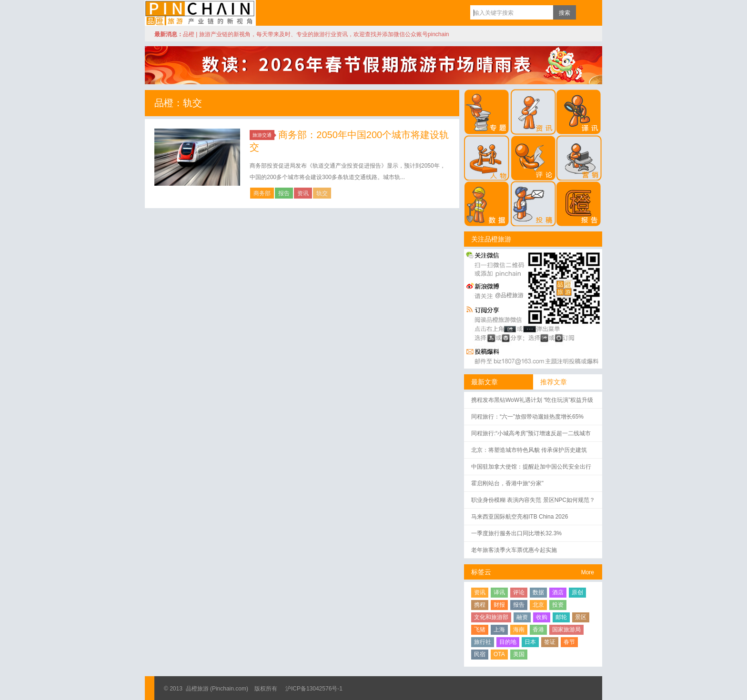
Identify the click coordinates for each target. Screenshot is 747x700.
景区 (581, 617)
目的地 (508, 642)
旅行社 (483, 642)
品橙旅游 (200, 13)
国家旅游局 (566, 630)
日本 (530, 642)
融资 (522, 617)
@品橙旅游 (509, 295)
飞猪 (480, 630)
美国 (519, 654)
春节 (569, 642)
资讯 (303, 193)
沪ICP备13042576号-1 (314, 689)
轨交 (322, 193)
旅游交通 (263, 135)
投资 (558, 605)
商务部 (262, 193)
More (588, 572)
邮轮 (561, 617)
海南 (519, 630)
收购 (542, 617)
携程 (480, 605)
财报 (499, 605)
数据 (538, 592)
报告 (284, 193)
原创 (577, 592)
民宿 (480, 654)
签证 (550, 642)
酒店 (558, 592)
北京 (538, 605)
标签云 (481, 572)
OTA (499, 654)
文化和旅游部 (491, 617)
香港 (538, 630)
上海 (499, 630)
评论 (519, 592)
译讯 (499, 592)
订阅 (585, 12)
